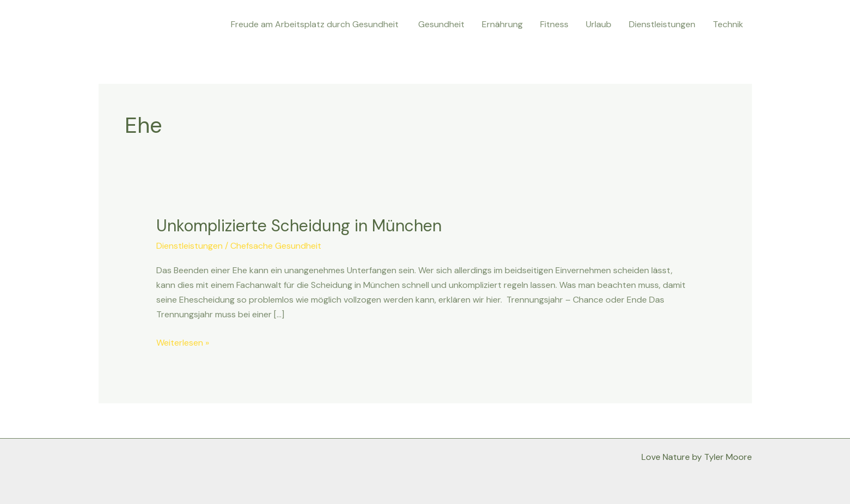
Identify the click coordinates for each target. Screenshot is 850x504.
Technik (728, 24)
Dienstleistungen (662, 24)
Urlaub (599, 24)
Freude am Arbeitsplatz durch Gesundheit (316, 24)
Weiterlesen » (183, 342)
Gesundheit (441, 24)
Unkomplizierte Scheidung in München (299, 226)
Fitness (554, 24)
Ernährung (502, 24)
